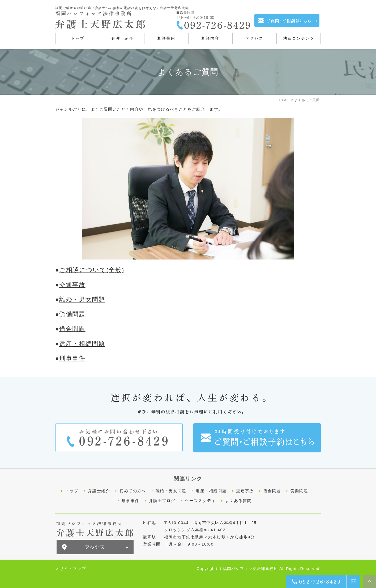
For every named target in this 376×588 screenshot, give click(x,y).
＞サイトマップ (71, 568)
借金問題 (72, 329)
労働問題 (72, 314)
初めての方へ (133, 491)
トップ (72, 491)
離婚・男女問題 (82, 299)
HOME (283, 100)
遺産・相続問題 (82, 344)
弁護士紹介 (99, 491)
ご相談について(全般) (92, 270)
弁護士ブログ (162, 501)
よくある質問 (238, 501)
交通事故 (72, 285)
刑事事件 (72, 358)
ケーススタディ (200, 501)
